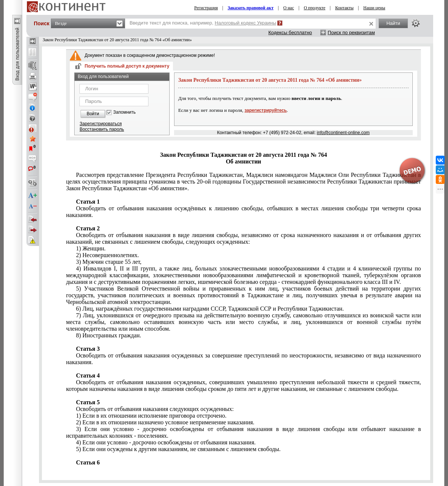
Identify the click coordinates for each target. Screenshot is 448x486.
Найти (393, 23)
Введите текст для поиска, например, (203, 23)
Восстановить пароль (102, 129)
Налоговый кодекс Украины (246, 23)
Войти (93, 114)
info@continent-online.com (343, 133)
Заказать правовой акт (251, 8)
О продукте (314, 8)
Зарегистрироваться (100, 124)
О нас (289, 8)
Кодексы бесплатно (290, 33)
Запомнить (124, 112)
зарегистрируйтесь (266, 110)
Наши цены (374, 8)
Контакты (344, 8)
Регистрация (206, 8)
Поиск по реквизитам (351, 33)
